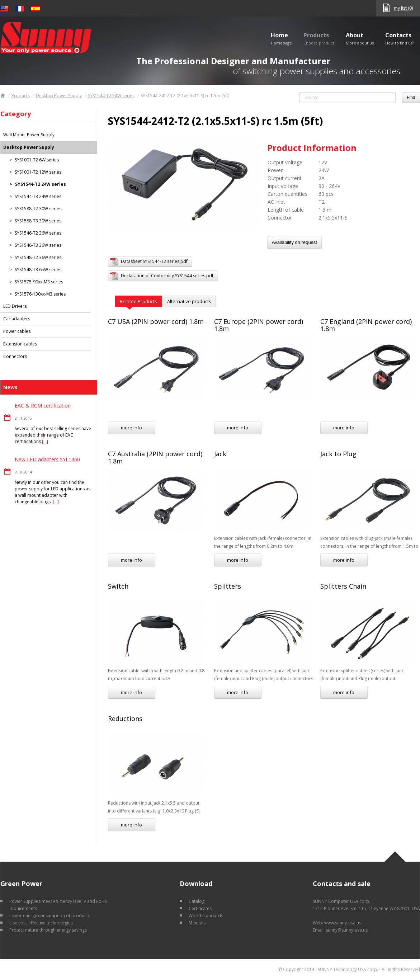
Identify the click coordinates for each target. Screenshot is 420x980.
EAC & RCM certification (43, 406)
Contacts (400, 38)
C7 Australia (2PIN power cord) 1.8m (155, 457)
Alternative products (189, 301)
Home (281, 38)
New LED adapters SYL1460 (47, 459)
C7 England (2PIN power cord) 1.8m (366, 325)
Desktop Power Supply (59, 96)
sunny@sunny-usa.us (347, 930)
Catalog (197, 901)
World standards (206, 916)
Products (319, 38)
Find (411, 98)
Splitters (228, 586)
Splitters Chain (343, 586)
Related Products (138, 301)
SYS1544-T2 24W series (111, 96)
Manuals (197, 923)
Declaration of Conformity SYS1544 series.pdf (167, 276)
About (360, 38)
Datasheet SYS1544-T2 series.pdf (154, 261)
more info (131, 428)
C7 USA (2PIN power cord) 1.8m (156, 321)
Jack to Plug (338, 454)
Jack (220, 454)
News (10, 387)
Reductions (125, 718)
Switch (118, 586)
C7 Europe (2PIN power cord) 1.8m (259, 325)
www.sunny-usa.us (343, 923)
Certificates (200, 908)
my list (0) (403, 8)
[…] (45, 441)
